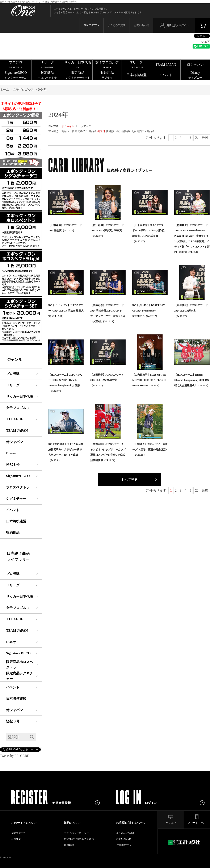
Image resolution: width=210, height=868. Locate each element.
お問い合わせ (142, 25)
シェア (206, 42)
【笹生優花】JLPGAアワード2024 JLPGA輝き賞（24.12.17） (191, 311)
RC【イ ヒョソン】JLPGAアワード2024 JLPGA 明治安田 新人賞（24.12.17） (66, 311)
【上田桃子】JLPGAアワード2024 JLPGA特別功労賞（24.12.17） (107, 380)
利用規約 (69, 845)
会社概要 (16, 839)
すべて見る (129, 480)
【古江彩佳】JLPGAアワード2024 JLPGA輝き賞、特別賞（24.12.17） (107, 231)
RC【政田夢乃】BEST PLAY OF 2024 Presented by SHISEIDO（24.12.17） (148, 311)
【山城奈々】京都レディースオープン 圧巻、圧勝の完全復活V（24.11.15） (150, 449)
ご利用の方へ (124, 845)
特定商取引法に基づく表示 (79, 839)
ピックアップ (83, 126)
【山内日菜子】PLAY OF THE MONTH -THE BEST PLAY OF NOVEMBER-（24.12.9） (150, 380)
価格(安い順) (113, 131)
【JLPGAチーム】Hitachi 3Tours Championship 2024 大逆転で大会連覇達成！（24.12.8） (192, 380)
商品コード (68, 131)
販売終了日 (81, 131)
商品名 (93, 131)
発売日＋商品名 (146, 131)
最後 (205, 138)
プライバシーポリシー (76, 833)
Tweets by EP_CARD (15, 756)
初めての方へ (19, 833)
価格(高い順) (129, 131)
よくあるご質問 (117, 25)
